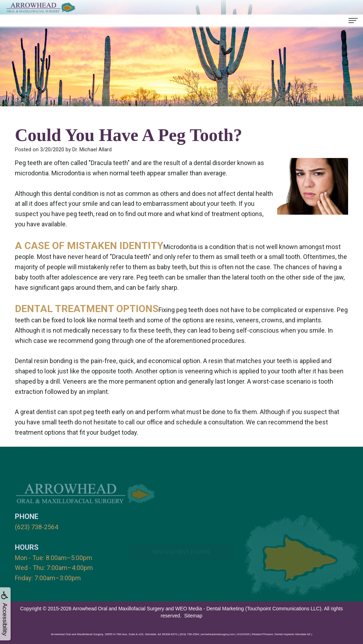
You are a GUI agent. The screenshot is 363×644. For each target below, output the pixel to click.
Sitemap (193, 616)
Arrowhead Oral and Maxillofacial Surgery (118, 609)
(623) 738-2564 (37, 527)
